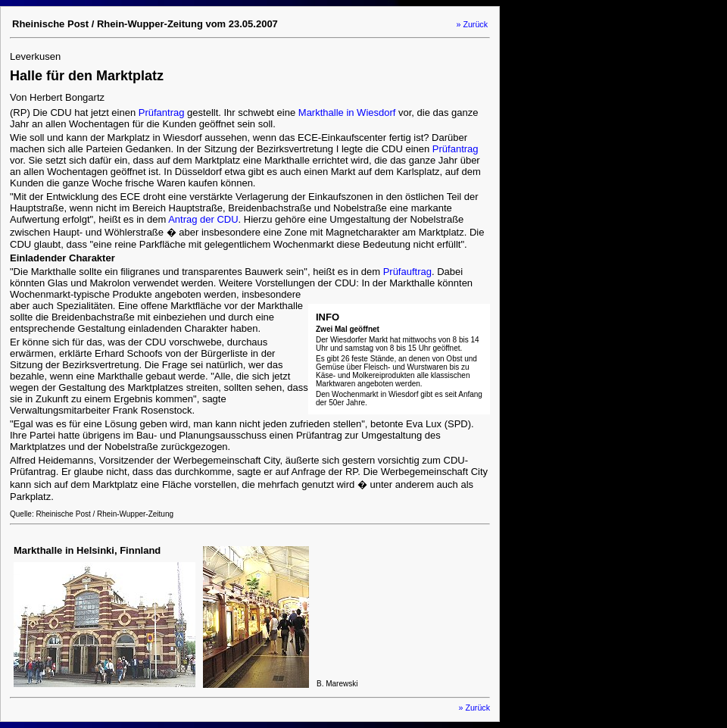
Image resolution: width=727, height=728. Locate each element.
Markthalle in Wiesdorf (347, 112)
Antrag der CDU (203, 219)
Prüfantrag (162, 112)
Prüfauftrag (407, 272)
